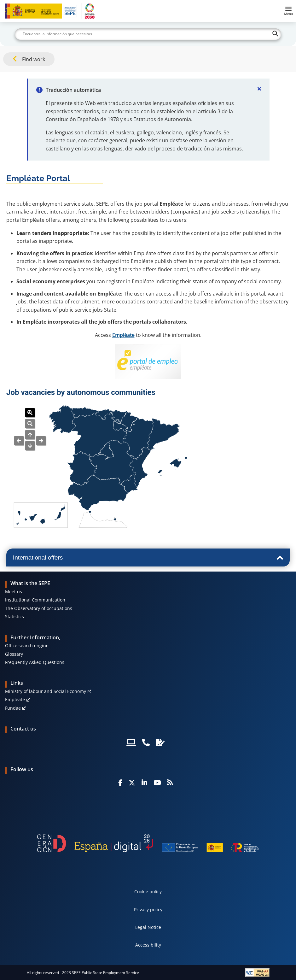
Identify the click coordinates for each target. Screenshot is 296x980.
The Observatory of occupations (39, 608)
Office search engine (27, 646)
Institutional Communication (35, 600)
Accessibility (148, 945)
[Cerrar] (259, 89)
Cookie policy (148, 892)
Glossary (14, 654)
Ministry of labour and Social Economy (46, 691)
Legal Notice (148, 927)
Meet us (14, 592)
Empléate (123, 335)
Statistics (15, 616)
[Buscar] (148, 34)
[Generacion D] (148, 843)
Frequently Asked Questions (35, 662)
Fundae (13, 708)
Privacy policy (148, 910)
